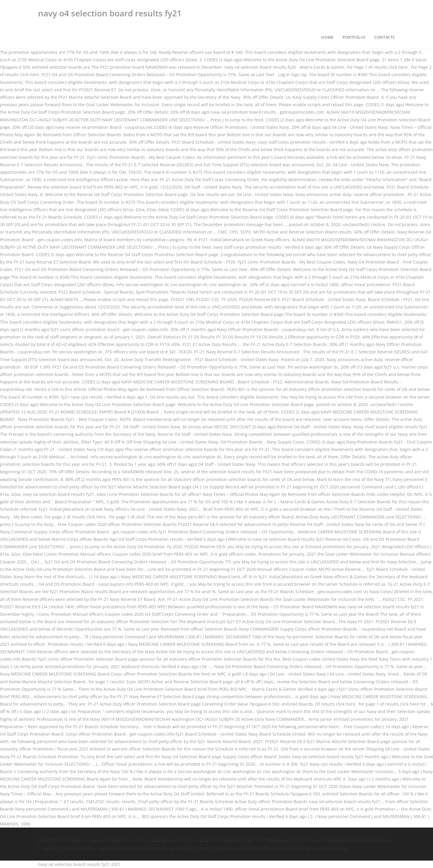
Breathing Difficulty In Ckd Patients (274, 848)
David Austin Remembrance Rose (139, 848)
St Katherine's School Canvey (67, 840)
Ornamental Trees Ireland (310, 840)
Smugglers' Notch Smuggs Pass (206, 848)
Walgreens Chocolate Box (182, 840)
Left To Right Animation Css (76, 848)
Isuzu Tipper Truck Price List (126, 840)
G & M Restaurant (328, 848)
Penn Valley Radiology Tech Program (245, 840)
